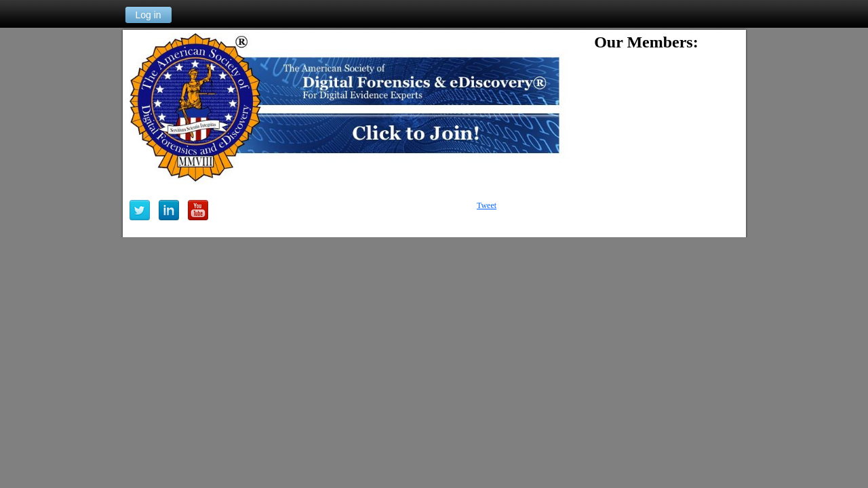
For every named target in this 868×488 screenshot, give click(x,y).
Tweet (487, 205)
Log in (148, 15)
